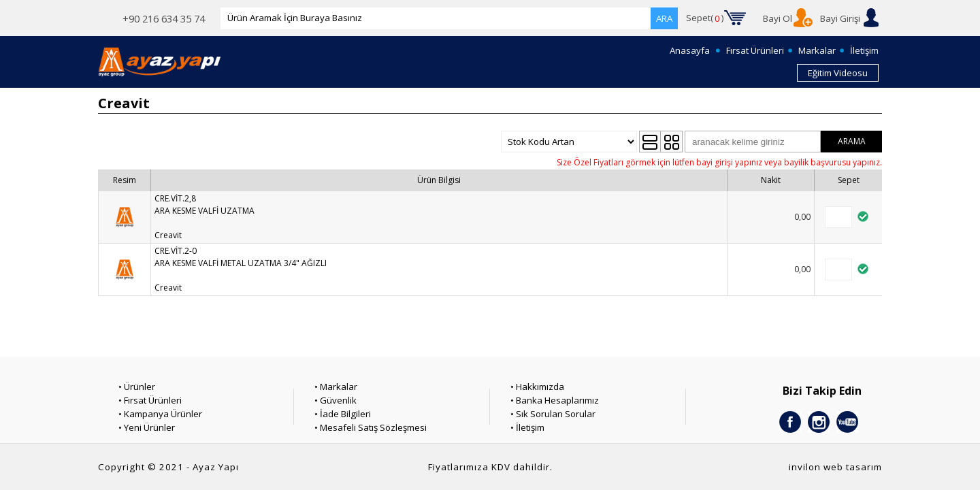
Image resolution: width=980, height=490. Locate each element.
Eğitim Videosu (838, 73)
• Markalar (336, 387)
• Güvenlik (336, 400)
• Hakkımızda (537, 387)
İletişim (864, 50)
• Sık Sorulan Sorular (553, 414)
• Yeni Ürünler (147, 427)
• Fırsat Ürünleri (150, 400)
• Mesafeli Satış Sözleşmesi (371, 427)
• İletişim (527, 427)
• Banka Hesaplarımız (555, 400)
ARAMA (852, 141)
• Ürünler (137, 387)
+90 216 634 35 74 (164, 18)
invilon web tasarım (835, 467)
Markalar (817, 50)
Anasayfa (690, 50)
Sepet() (705, 18)
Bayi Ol (778, 18)
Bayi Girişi (840, 18)
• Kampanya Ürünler (160, 414)
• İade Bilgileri (343, 414)
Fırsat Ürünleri (755, 50)
